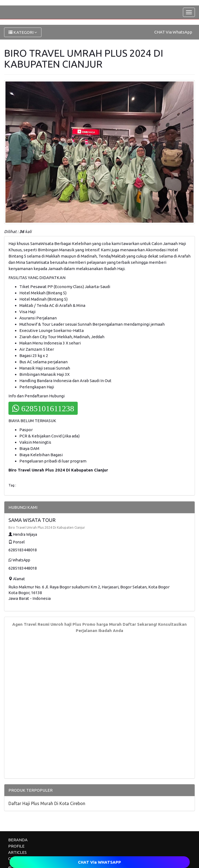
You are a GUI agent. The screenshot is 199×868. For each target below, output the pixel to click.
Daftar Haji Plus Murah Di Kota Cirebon (47, 803)
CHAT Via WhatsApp (173, 32)
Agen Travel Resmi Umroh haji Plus (47, 624)
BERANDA (18, 840)
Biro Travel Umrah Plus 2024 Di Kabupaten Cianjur (47, 527)
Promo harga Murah (102, 624)
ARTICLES (17, 852)
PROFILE (16, 846)
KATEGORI (23, 32)
